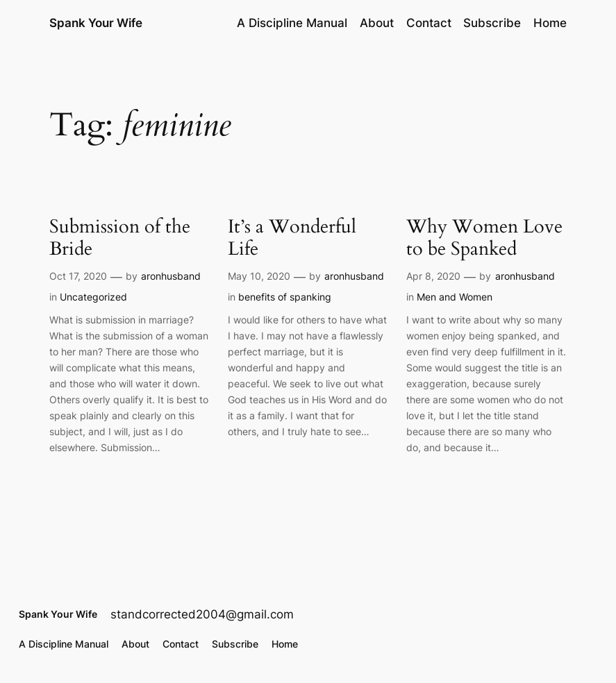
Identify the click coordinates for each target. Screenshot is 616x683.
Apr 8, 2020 (433, 276)
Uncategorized (93, 297)
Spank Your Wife (96, 23)
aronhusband (171, 276)
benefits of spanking (285, 297)
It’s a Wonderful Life (292, 239)
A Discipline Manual (292, 23)
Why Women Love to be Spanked (484, 239)
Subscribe (492, 23)
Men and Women (455, 297)
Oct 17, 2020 (78, 276)
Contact (429, 23)
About (377, 23)
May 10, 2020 (259, 276)
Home (550, 23)
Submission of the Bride (120, 239)
